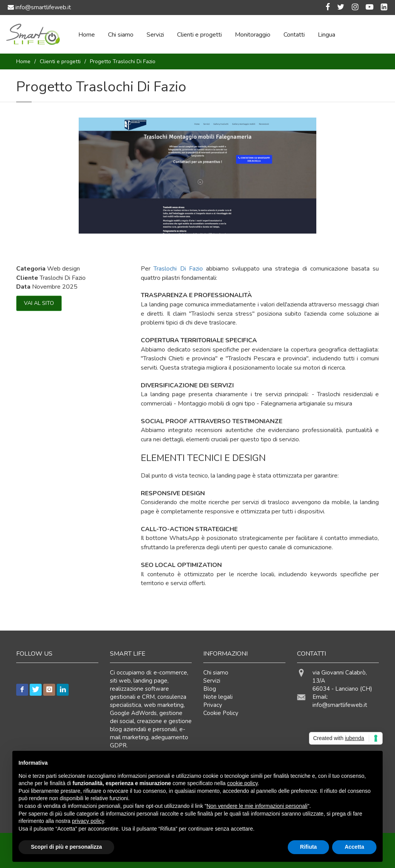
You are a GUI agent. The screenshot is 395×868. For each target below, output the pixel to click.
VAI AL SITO (39, 303)
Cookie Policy (221, 713)
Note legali (218, 697)
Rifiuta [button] (309, 847)
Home (87, 35)
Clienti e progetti (199, 35)
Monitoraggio (253, 35)
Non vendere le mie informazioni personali (257, 806)
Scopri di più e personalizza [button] (66, 847)
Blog (210, 689)
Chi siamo (121, 35)
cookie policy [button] (242, 783)
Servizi (155, 35)
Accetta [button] (354, 847)
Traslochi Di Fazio (178, 269)
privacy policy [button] (88, 821)
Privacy (213, 705)
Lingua (327, 35)
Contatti (294, 35)
